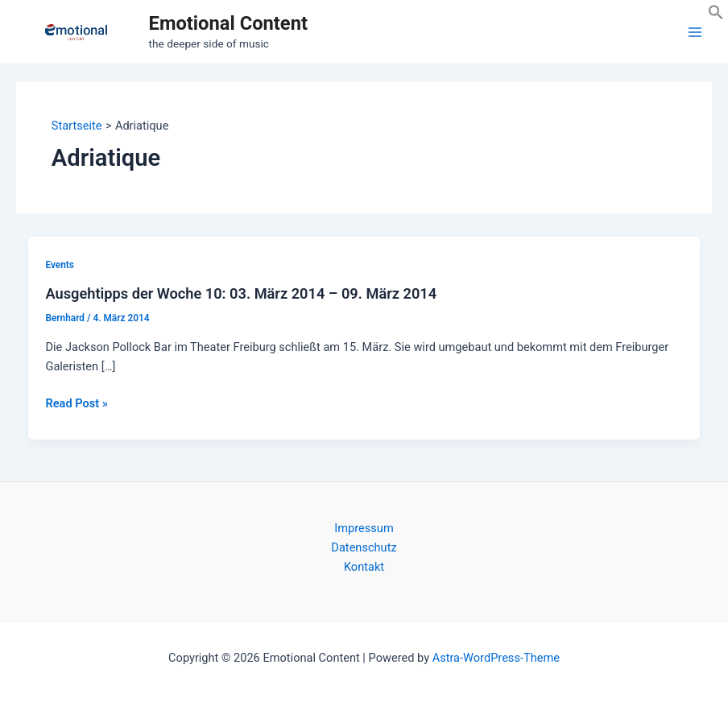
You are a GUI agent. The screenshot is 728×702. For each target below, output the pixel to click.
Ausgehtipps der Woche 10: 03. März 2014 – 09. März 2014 (241, 293)
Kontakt (364, 567)
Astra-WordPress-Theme (496, 658)
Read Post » (76, 403)
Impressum (364, 528)
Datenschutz (364, 547)
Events (59, 265)
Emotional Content (228, 23)
